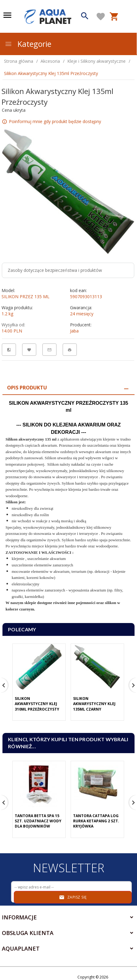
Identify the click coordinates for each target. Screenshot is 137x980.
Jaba (74, 331)
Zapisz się (73, 897)
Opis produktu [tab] (27, 388)
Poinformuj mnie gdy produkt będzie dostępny (55, 121)
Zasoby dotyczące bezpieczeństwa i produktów (55, 270)
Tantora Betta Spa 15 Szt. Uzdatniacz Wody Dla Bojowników (38, 821)
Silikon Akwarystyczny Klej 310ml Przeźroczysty (37, 704)
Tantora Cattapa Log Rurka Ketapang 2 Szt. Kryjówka (96, 821)
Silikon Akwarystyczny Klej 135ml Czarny (94, 704)
